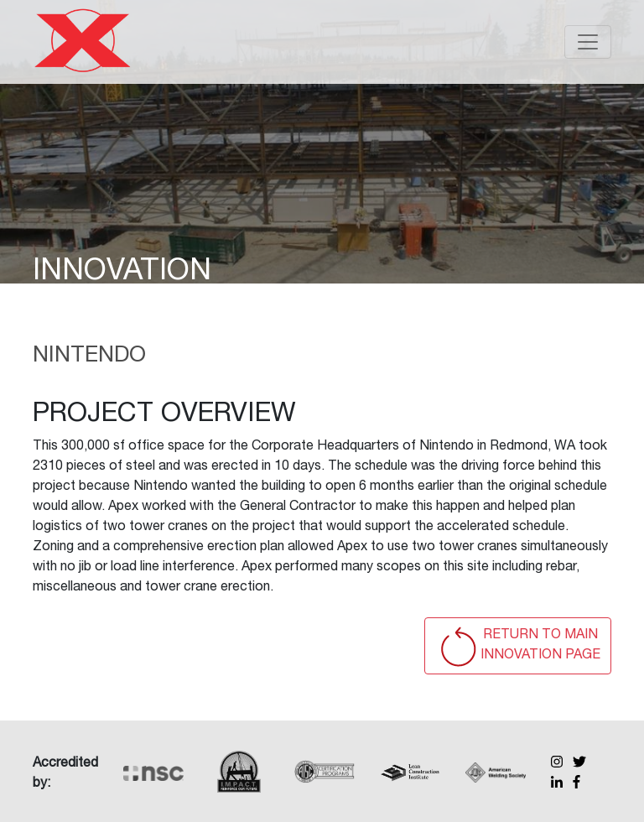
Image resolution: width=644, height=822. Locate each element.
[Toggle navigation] (588, 42)
